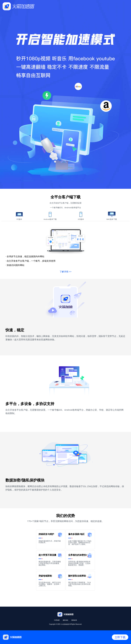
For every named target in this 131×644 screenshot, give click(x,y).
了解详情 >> (65, 272)
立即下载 (120, 637)
